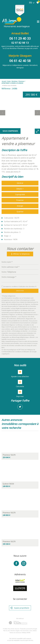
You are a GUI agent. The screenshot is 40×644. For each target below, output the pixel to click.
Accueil (4, 81)
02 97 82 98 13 (20, 43)
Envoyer (20, 291)
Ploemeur (21, 81)
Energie (20, 206)
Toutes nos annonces (15, 633)
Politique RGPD (26, 633)
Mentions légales (15, 631)
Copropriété (20, 194)
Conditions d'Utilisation (22, 352)
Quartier (20, 212)
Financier (20, 200)
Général (20, 183)
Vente (9, 81)
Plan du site (7, 631)
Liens (31, 631)
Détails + (20, 189)
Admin (35, 631)
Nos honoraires (25, 631)
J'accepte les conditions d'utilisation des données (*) (20, 286)
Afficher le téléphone (20, 254)
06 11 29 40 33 (20, 38)
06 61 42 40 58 (20, 61)
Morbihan (15, 81)
